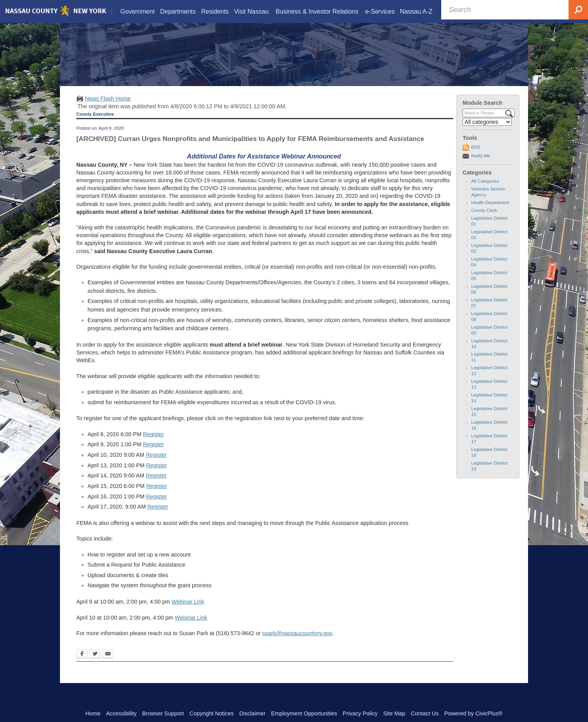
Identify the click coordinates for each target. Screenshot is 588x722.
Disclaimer (253, 713)
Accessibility (121, 713)
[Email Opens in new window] (108, 664)
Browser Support (163, 713)
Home (93, 713)
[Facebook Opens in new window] (82, 664)
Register (153, 444)
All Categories (485, 191)
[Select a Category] (487, 132)
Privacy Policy (360, 713)
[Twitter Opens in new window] (95, 664)
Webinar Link (188, 611)
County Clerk (484, 220)
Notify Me (481, 166)
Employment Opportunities (304, 713)
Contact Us (425, 713)
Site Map (394, 713)
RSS (476, 157)
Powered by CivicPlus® (474, 713)
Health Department (490, 212)
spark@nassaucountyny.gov (297, 643)
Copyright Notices (212, 713)
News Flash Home (108, 108)
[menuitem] (137, 12)
